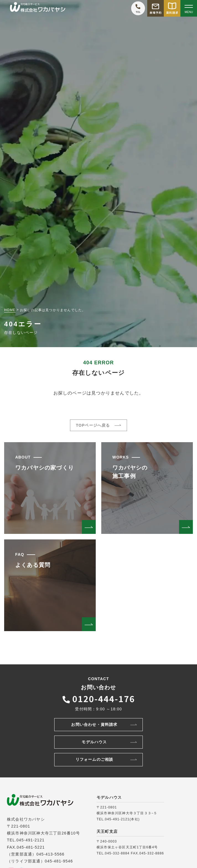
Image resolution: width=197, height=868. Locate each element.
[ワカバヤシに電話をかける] (138, 8)
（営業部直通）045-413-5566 (36, 854)
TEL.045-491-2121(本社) (118, 819)
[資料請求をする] (172, 8)
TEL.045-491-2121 (26, 840)
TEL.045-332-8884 (113, 853)
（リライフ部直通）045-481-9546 (40, 861)
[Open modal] (189, 8)
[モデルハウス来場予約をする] (155, 8)
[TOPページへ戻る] (38, 8)
